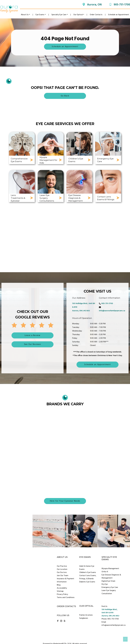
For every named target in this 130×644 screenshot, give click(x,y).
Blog (59, 585)
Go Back (65, 96)
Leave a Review (33, 335)
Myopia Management (110, 569)
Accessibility (62, 588)
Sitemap (60, 591)
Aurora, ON (94, 5)
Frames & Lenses (86, 615)
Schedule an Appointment (119, 15)
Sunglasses (84, 618)
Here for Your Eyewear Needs (65, 501)
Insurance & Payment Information (65, 580)
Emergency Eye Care (110, 587)
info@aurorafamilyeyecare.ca (112, 311)
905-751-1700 (122, 5)
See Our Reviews (33, 344)
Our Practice (62, 566)
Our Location (62, 569)
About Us (25, 15)
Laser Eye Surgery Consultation (109, 592)
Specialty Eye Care (59, 15)
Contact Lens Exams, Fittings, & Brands (88, 577)
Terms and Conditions (66, 598)
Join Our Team (63, 576)
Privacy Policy (62, 594)
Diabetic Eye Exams (87, 582)
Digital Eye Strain (108, 581)
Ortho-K (105, 572)
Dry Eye (105, 584)
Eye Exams (40, 15)
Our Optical (78, 15)
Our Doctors (62, 572)
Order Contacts (96, 15)
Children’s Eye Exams (88, 572)
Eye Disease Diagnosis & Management (111, 576)
